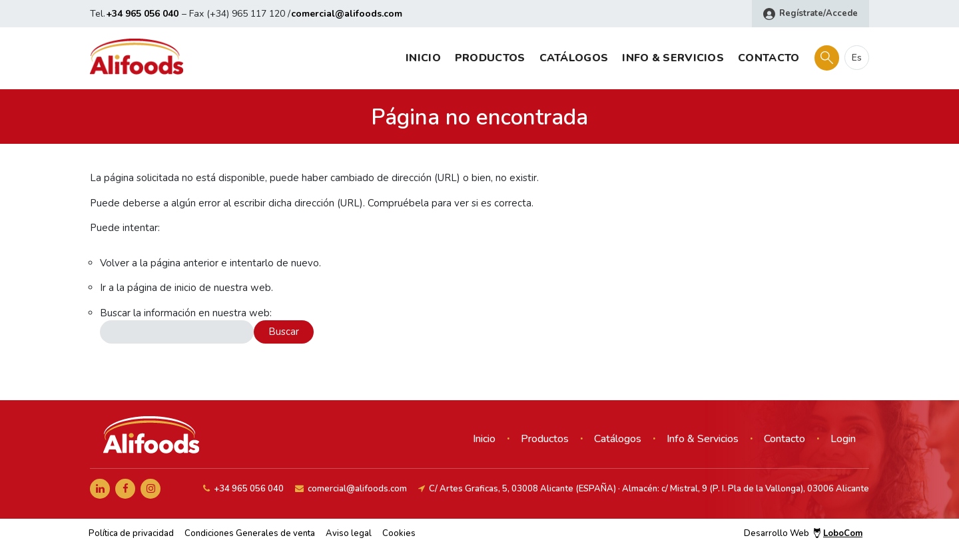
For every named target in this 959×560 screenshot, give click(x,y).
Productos (490, 58)
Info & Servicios (673, 58)
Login (843, 439)
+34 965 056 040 (142, 14)
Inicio (423, 58)
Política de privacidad (131, 533)
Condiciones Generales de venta (250, 533)
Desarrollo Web (803, 533)
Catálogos (574, 58)
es (857, 58)
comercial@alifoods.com (347, 14)
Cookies (399, 533)
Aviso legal (349, 533)
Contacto (769, 58)
